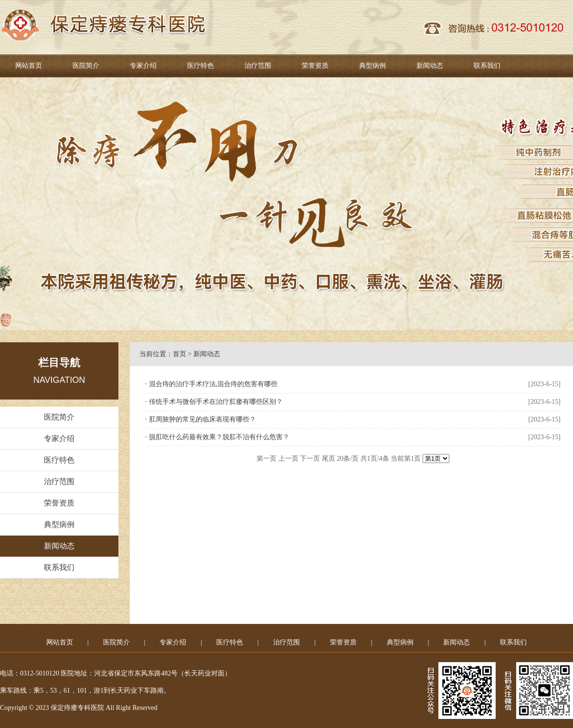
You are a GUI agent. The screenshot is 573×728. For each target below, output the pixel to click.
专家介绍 (143, 66)
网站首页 (29, 66)
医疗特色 (201, 66)
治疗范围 (258, 66)
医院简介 (86, 66)
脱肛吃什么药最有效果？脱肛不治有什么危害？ (219, 437)
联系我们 (487, 66)
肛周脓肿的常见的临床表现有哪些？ (202, 419)
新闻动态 (430, 66)
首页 (180, 354)
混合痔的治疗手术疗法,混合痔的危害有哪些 (213, 384)
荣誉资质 (315, 66)
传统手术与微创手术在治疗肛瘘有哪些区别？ (216, 402)
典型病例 (372, 66)
